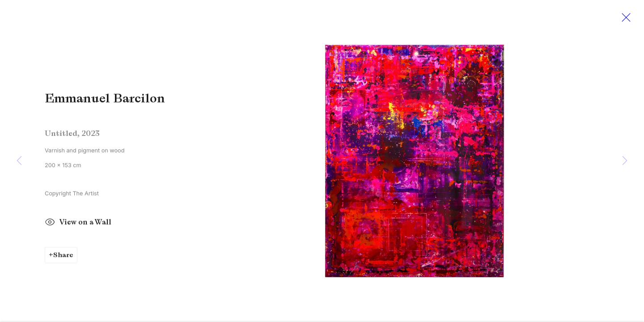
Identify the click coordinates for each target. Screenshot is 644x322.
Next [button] (625, 161)
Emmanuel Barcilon (105, 100)
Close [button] (624, 20)
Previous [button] (19, 161)
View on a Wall (78, 225)
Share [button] (63, 257)
